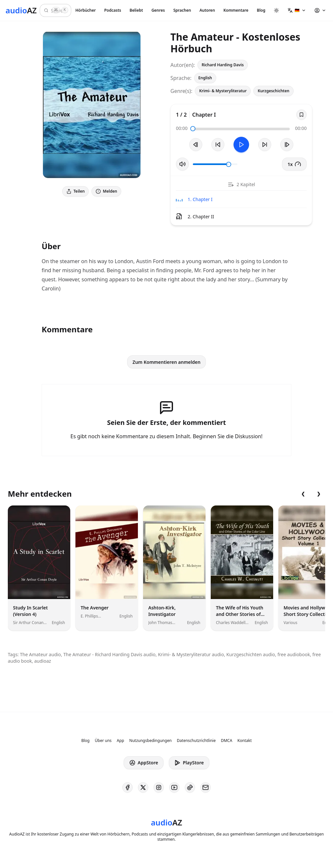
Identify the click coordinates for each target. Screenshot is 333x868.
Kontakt (245, 741)
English (205, 78)
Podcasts (113, 10)
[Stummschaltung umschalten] (182, 164)
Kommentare (236, 10)
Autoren (207, 10)
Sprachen (182, 10)
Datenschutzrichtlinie (196, 741)
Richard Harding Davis (223, 65)
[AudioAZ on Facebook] (127, 787)
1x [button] (294, 164)
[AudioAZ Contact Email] (206, 787)
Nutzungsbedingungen (151, 741)
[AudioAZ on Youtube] (174, 787)
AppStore (144, 763)
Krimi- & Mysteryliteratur (223, 91)
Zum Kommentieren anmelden (167, 362)
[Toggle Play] (241, 145)
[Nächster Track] (287, 145)
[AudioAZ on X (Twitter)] (143, 787)
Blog (261, 10)
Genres (158, 10)
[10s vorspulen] (265, 145)
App (120, 741)
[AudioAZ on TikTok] (190, 787)
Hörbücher (86, 10)
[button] (297, 10)
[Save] (301, 115)
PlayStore (189, 763)
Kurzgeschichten (273, 91)
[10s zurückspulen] (218, 145)
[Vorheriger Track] (196, 145)
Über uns (103, 741)
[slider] (193, 129)
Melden (106, 191)
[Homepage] (21, 10)
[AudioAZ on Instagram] (159, 787)
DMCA (226, 741)
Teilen (75, 191)
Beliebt (136, 10)
